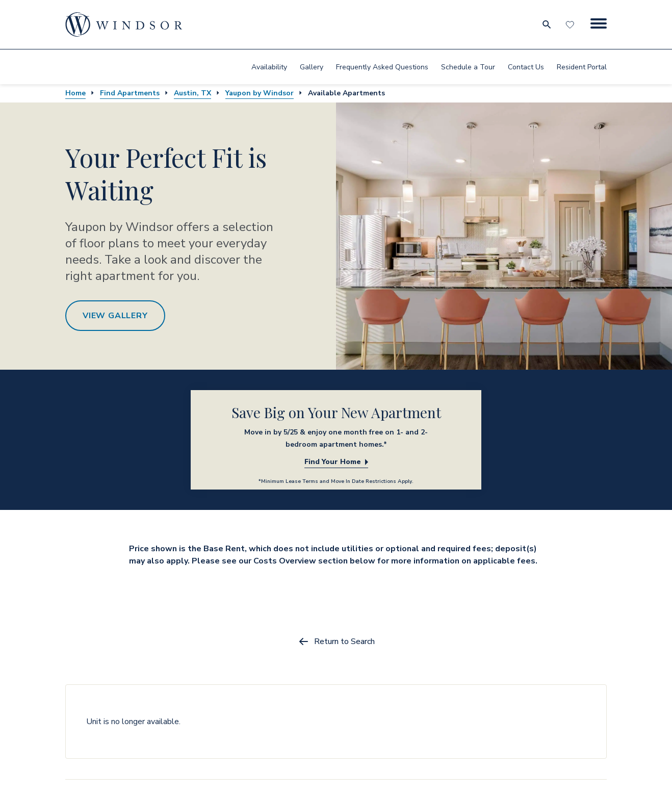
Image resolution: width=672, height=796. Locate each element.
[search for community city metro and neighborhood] (546, 24)
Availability (269, 67)
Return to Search (336, 641)
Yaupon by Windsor (260, 93)
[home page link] (124, 24)
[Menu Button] (599, 24)
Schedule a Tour (468, 67)
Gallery (312, 67)
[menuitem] (269, 67)
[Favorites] (571, 24)
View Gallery (115, 316)
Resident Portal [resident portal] (582, 67)
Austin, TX (192, 93)
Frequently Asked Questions (382, 67)
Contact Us (526, 67)
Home (75, 93)
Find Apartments (130, 93)
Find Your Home (336, 462)
